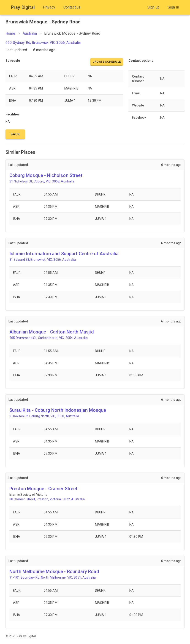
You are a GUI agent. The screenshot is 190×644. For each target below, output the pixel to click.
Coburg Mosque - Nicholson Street (46, 175)
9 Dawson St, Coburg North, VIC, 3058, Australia (44, 416)
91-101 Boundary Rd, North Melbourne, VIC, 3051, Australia (53, 577)
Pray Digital (23, 7)
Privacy (49, 7)
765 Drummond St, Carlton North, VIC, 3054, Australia (49, 338)
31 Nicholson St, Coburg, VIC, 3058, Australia (42, 181)
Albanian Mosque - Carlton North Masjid (52, 332)
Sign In (173, 7)
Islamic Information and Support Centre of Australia (64, 254)
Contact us (72, 7)
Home (10, 33)
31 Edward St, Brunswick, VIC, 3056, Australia (43, 260)
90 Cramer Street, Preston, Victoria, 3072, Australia (47, 499)
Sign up (153, 7)
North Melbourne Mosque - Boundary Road (54, 571)
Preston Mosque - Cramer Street (43, 489)
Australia (30, 33)
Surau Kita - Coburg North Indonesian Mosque (58, 410)
